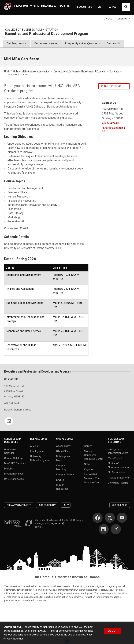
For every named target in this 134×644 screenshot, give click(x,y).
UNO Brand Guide (14, 479)
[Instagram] (116, 529)
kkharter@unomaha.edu (15, 410)
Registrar (89, 469)
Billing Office (63, 451)
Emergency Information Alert (118, 451)
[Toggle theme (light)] (66, 505)
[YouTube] (122, 518)
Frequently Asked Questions (82, 44)
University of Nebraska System (40, 458)
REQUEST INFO (84, 7)
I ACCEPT (112, 631)
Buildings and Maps (64, 458)
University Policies (118, 483)
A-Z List (35, 446)
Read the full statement (35, 600)
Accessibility (63, 446)
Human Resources (62, 487)
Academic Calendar (10, 451)
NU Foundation (116, 472)
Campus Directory (61, 467)
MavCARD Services (15, 463)
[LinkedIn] (9, 421)
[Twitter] (110, 518)
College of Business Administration (32, 30)
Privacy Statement (118, 477)
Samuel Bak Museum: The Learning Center (93, 478)
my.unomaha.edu (14, 474)
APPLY (113, 7)
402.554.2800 (120, 505)
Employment (37, 451)
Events (60, 480)
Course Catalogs (14, 458)
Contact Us (113, 44)
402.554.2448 (110, 123)
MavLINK (9, 468)
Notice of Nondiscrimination (118, 465)
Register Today (111, 86)
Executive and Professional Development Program (47, 34)
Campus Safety (65, 474)
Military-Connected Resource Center (94, 455)
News (87, 464)
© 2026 (40, 527)
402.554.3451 (12, 403)
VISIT (101, 7)
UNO (7, 71)
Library (88, 446)
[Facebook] (98, 518)
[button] (17, 44)
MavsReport (115, 458)
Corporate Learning (46, 44)
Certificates (116, 71)
